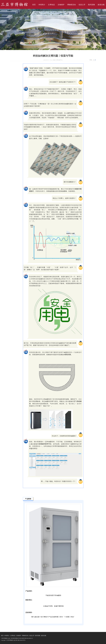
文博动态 (51, 5)
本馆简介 (42, 5)
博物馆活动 (72, 5)
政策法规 (101, 5)
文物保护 (61, 5)
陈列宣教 (92, 5)
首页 (34, 5)
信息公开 (82, 5)
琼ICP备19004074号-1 (21, 640)
